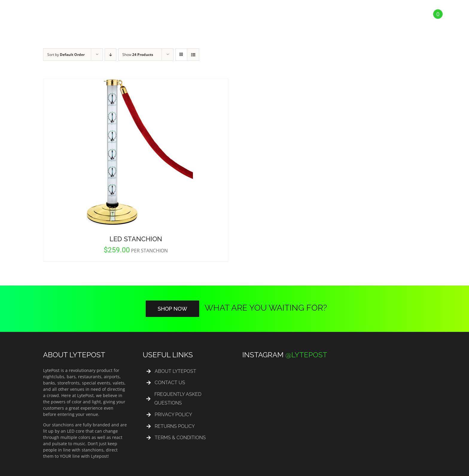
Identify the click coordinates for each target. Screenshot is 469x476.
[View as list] (193, 55)
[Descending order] (111, 55)
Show (138, 55)
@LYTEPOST (306, 355)
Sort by (66, 55)
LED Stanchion (136, 239)
